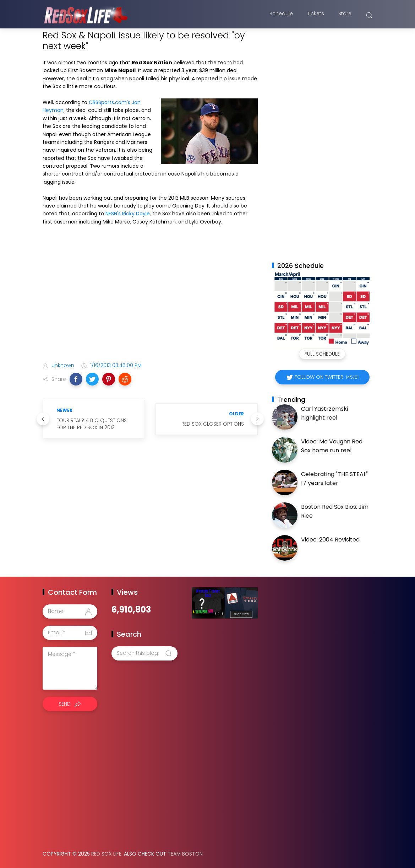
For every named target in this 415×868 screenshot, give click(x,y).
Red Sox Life (106, 854)
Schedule (281, 15)
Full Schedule (322, 354)
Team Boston (185, 854)
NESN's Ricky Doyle (128, 214)
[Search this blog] (144, 653)
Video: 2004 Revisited (330, 540)
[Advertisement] (150, 300)
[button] (76, 379)
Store (345, 15)
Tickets (316, 15)
